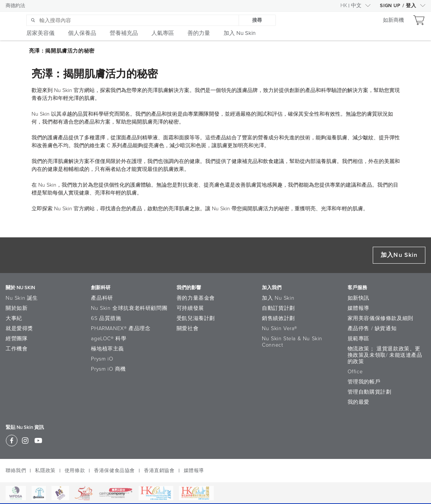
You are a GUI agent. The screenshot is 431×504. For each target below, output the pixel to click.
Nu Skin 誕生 (22, 298)
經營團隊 (17, 339)
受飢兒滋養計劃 (196, 318)
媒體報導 (358, 308)
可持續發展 (190, 308)
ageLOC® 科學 (109, 339)
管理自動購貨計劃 (370, 392)
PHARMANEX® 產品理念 (121, 328)
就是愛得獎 (19, 328)
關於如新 (17, 308)
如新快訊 (358, 298)
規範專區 (358, 339)
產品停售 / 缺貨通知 (372, 328)
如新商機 (393, 20)
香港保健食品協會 (114, 471)
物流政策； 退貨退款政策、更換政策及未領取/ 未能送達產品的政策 (385, 355)
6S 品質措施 (106, 318)
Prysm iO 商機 (108, 369)
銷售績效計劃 (278, 318)
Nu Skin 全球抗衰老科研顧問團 (129, 308)
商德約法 (15, 6)
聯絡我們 (16, 471)
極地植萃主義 (107, 349)
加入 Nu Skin (278, 298)
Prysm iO (102, 359)
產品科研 (102, 298)
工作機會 (17, 349)
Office (355, 372)
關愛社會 (188, 328)
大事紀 (14, 318)
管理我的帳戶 (364, 382)
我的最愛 (358, 402)
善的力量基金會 (196, 298)
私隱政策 (45, 471)
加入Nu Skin (399, 255)
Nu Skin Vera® (280, 328)
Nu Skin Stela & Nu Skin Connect (292, 342)
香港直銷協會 (159, 471)
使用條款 (75, 471)
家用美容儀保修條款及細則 (380, 318)
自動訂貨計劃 (278, 308)
